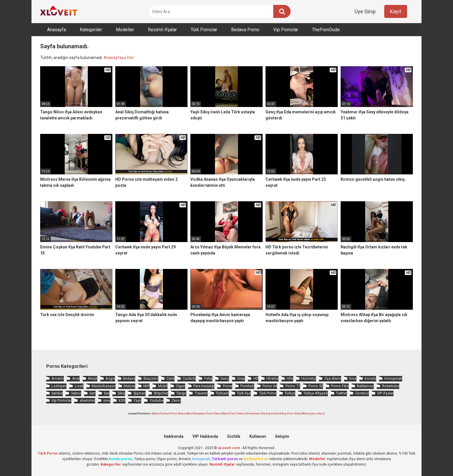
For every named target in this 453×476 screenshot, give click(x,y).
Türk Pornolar (204, 30)
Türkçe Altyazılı (316, 393)
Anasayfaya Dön (119, 58)
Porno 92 (316, 386)
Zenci (176, 400)
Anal (76, 378)
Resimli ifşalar (162, 30)
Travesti (201, 393)
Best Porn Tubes (234, 413)
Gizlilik (234, 436)
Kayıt (396, 11)
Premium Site (256, 413)
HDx (290, 378)
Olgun (180, 386)
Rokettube (391, 386)
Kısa (353, 378)
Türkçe (290, 393)
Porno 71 (293, 386)
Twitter (341, 393)
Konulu (370, 378)
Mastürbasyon (104, 386)
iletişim (282, 436)
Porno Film (340, 386)
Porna (228, 386)
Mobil (163, 386)
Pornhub (247, 386)
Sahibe (57, 393)
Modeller (125, 30)
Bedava (129, 378)
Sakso (76, 393)
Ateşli (93, 378)
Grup (241, 378)
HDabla (272, 378)
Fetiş (208, 378)
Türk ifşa (244, 393)
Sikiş (121, 393)
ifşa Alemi (333, 378)
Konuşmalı (393, 378)
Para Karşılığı (204, 386)
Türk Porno (268, 393)
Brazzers (151, 378)
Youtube (157, 400)
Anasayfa (56, 30)
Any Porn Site (291, 413)
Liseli (79, 386)
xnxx (107, 400)
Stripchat (161, 393)
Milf (146, 386)
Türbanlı (222, 393)
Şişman (140, 393)
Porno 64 (270, 386)
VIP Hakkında (205, 436)
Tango (181, 393)
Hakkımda (174, 436)
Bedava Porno (245, 30)
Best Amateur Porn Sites (204, 413)
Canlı (170, 378)
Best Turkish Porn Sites (169, 413)
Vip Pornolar (286, 30)
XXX (122, 400)
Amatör (58, 378)
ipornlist (274, 413)
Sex (107, 393)
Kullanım (258, 436)
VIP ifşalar (385, 393)
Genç (225, 378)
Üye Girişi (365, 11)
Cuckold (189, 378)
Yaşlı (137, 400)
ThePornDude (326, 30)
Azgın (110, 378)
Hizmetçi (309, 378)
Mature (129, 386)
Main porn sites (313, 413)
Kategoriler (91, 30)
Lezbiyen (59, 386)
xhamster (87, 400)
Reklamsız (365, 386)
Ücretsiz (362, 393)
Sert (92, 393)
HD (256, 378)
